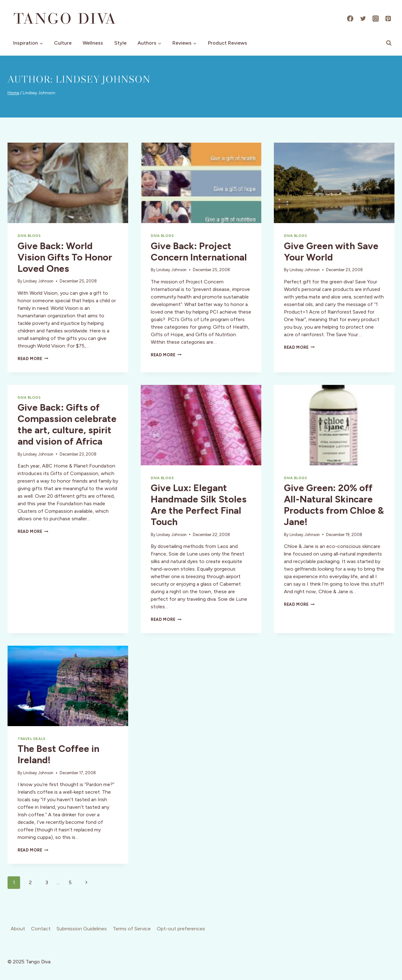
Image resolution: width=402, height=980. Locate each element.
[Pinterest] (388, 19)
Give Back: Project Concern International (199, 252)
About (18, 929)
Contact (41, 929)
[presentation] (68, 183)
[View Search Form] (389, 43)
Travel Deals (32, 739)
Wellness (93, 43)
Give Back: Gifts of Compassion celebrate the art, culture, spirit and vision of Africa (67, 424)
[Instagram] (376, 19)
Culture (63, 43)
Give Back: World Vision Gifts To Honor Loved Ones (65, 257)
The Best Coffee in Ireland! (58, 754)
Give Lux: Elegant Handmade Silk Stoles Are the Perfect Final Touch (199, 505)
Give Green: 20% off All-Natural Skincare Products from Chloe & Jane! (334, 505)
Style (120, 43)
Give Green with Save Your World (331, 252)
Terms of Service (132, 929)
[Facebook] (350, 19)
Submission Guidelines (82, 929)
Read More (33, 359)
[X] (363, 19)
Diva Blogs (29, 236)
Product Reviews (228, 43)
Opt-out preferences (181, 929)
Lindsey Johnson (38, 281)
